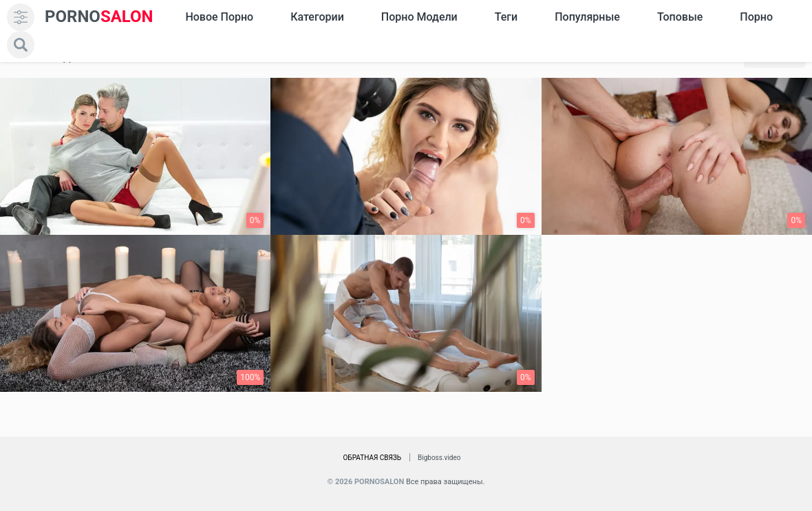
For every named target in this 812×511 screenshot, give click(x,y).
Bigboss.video (439, 458)
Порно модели (419, 17)
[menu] (21, 17)
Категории (317, 17)
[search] (21, 45)
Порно (756, 17)
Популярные (587, 17)
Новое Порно (219, 17)
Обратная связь (372, 458)
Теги (506, 17)
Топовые (680, 17)
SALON (99, 17)
